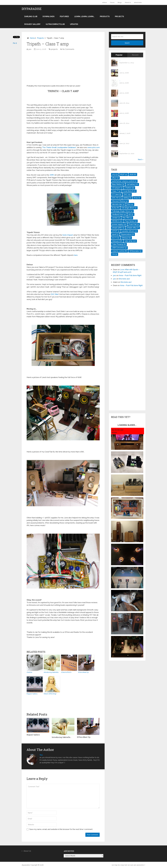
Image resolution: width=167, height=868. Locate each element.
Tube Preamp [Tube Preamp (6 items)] (119, 244)
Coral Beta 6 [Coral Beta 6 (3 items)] (129, 191)
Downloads (49, 16)
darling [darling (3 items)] (127, 198)
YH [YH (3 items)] (115, 254)
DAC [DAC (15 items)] (127, 194)
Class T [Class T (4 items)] (116, 191)
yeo (30, 49)
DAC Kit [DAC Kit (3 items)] (116, 198)
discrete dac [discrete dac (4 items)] (118, 204)
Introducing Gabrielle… (51, 672)
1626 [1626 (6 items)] (133, 174)
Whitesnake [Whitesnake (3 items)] (135, 251)
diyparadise (32, 9)
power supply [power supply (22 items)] (119, 224)
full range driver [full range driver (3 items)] (129, 208)
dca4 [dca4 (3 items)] (137, 198)
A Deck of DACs (66, 672)
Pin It (15, 43)
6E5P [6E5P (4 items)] (124, 174)
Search (127, 43)
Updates (74, 24)
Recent (135, 55)
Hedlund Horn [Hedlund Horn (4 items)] (119, 214)
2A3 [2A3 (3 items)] (115, 174)
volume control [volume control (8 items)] (120, 251)
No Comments (68, 49)
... (120, 60)
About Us (128, 3)
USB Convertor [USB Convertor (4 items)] (119, 248)
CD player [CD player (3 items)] (117, 188)
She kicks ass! (124, 279)
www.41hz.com (94, 147)
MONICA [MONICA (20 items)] (117, 221)
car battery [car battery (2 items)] (132, 184)
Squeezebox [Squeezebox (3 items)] (127, 234)
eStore (105, 3)
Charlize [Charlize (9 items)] (130, 188)
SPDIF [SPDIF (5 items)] (116, 231)
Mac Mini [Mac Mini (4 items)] (127, 218)
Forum (112, 3)
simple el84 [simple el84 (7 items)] (133, 228)
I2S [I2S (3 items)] (131, 214)
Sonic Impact (68, 235)
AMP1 (52, 175)
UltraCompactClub (55, 24)
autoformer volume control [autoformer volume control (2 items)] (124, 181)
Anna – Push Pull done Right (130, 275)
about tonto (138, 3)
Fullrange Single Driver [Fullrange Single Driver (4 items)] (122, 211)
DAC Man (55, 294)
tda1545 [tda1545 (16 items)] (117, 241)
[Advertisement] (45, 68)
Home (32, 38)
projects (119, 16)
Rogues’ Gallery (32, 694)
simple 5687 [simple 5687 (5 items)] (118, 228)
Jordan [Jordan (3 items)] (116, 218)
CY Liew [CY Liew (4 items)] (117, 194)
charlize (29, 672)
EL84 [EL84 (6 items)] (116, 208)
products (105, 16)
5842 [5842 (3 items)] (115, 178)
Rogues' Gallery (32, 24)
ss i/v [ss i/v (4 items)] (116, 238)
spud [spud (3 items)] (115, 234)
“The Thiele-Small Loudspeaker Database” (59, 147)
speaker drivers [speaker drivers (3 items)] (129, 231)
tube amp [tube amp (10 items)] (130, 241)
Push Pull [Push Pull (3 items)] (134, 224)
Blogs (120, 3)
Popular (119, 55)
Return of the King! (50, 694)
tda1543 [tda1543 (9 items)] (126, 238)
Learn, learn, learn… (84, 16)
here (76, 255)
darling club (31, 16)
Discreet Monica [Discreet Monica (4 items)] (120, 201)
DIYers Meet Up (83, 672)
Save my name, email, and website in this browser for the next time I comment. (61, 829)
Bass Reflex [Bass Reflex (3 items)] (118, 184)
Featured (64, 16)
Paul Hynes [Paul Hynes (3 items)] (131, 221)
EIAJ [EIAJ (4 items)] (130, 204)
